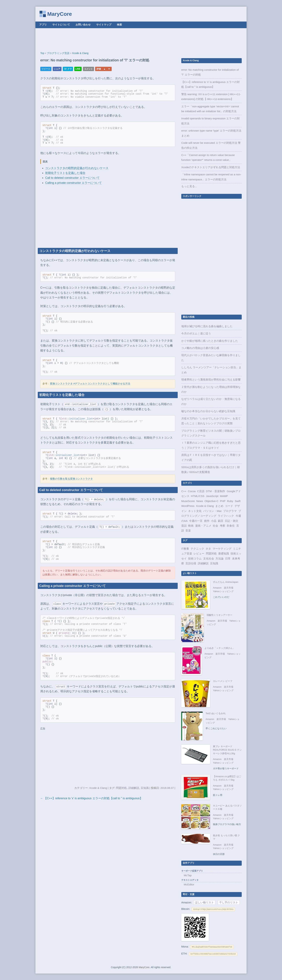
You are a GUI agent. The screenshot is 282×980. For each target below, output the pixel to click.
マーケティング (222, 549)
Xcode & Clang (98, 788)
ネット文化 (195, 511)
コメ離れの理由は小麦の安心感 (200, 348)
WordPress (188, 506)
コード (229, 506)
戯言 (221, 521)
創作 (207, 521)
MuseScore (188, 501)
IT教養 (185, 549)
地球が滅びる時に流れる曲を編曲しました (207, 326)
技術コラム (195, 559)
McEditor (189, 885)
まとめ (219, 506)
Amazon (217, 588)
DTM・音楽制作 (216, 491)
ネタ (208, 549)
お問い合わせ (83, 25)
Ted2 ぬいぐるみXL (216, 713)
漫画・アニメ (203, 526)
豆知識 (145, 788)
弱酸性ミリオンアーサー (220, 615)
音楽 (188, 531)
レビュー (199, 554)
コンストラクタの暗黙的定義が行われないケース (77, 168)
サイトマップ (104, 25)
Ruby (230, 501)
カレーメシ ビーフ (223, 681)
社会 (215, 526)
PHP (223, 501)
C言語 (201, 491)
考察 (222, 526)
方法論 (220, 559)
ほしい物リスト (204, 902)
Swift (238, 501)
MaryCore (60, 14)
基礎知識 (224, 554)
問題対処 (121, 788)
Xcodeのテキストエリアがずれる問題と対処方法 (211, 167)
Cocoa (192, 491)
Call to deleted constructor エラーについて (72, 178)
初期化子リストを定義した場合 (65, 173)
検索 (119, 25)
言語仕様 (191, 563)
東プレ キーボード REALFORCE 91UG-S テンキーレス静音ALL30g (227, 750)
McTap (188, 875)
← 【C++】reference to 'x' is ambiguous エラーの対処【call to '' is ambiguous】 (91, 798)
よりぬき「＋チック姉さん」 (220, 648)
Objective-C (211, 501)
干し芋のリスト (229, 902)
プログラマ (230, 511)
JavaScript (212, 496)
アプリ (43, 25)
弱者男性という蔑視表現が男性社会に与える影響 (211, 380)
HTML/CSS (198, 496)
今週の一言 (196, 521)
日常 (228, 559)
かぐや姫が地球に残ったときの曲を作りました (210, 341)
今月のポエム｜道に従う (196, 333)
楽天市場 (229, 588)
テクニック (197, 549)
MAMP (224, 496)
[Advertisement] (141, 40)
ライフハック (226, 516)
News (200, 501)
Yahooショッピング (223, 591)
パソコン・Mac (212, 511)
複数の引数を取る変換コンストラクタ (71, 479)
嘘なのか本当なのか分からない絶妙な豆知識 (208, 411)
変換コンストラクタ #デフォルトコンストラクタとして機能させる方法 (90, 384)
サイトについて (61, 25)
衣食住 (231, 526)
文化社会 (209, 559)
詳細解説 (134, 788)
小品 (214, 521)
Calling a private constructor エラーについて (73, 183)
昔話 (184, 526)
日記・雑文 (232, 521)
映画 (191, 526)
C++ (184, 491)
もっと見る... (189, 186)
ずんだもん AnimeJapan (226, 582)
